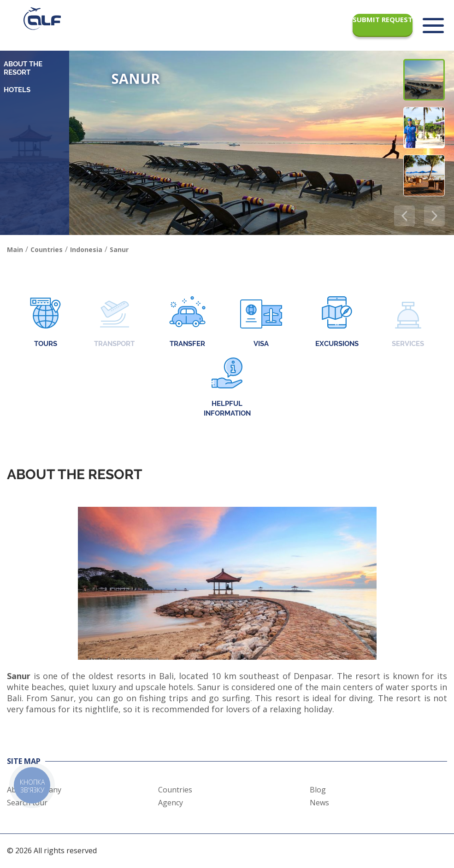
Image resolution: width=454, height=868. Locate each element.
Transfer (187, 323)
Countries (175, 790)
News (319, 803)
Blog (318, 790)
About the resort (23, 68)
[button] (434, 216)
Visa (261, 323)
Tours (45, 323)
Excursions (337, 323)
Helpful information (227, 387)
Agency (171, 803)
